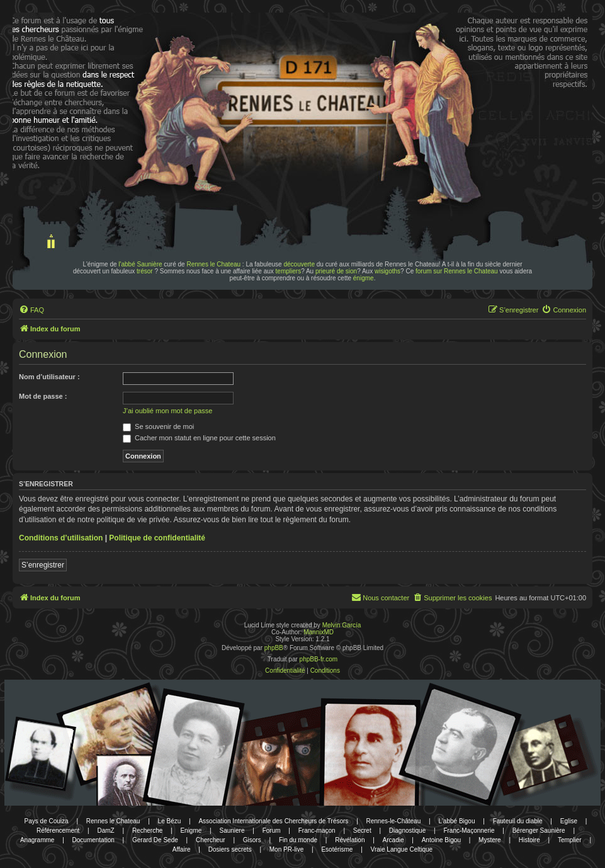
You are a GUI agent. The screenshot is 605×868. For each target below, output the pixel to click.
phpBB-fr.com (319, 659)
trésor (145, 271)
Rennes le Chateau (213, 264)
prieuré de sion (336, 271)
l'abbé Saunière (140, 264)
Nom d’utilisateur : (49, 377)
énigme (364, 278)
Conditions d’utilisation (61, 538)
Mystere (490, 840)
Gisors (252, 840)
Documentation (93, 840)
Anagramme (37, 840)
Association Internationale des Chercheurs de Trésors (273, 821)
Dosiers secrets (230, 849)
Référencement (58, 831)
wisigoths (387, 271)
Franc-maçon (317, 831)
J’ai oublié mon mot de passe (167, 411)
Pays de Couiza (47, 821)
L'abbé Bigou (456, 821)
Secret (362, 831)
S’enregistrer (43, 565)
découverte (299, 264)
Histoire (529, 840)
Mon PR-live (286, 849)
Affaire (182, 849)
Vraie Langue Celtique (402, 849)
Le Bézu (170, 821)
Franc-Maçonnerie (469, 831)
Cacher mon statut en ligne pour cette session (199, 438)
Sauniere (232, 831)
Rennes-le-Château (394, 821)
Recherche (147, 831)
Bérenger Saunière (539, 831)
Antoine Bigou (441, 840)
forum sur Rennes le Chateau (457, 271)
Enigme (191, 831)
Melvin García (342, 625)
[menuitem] (31, 310)
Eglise (569, 821)
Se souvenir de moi (158, 426)
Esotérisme (337, 849)
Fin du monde (298, 840)
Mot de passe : (43, 396)
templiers (289, 271)
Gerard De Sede (155, 840)
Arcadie (393, 840)
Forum (272, 831)
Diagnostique (407, 831)
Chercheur (211, 840)
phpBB (274, 648)
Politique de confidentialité (157, 538)
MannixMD (319, 632)
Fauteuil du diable (518, 821)
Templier (570, 840)
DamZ (106, 831)
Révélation (350, 840)
